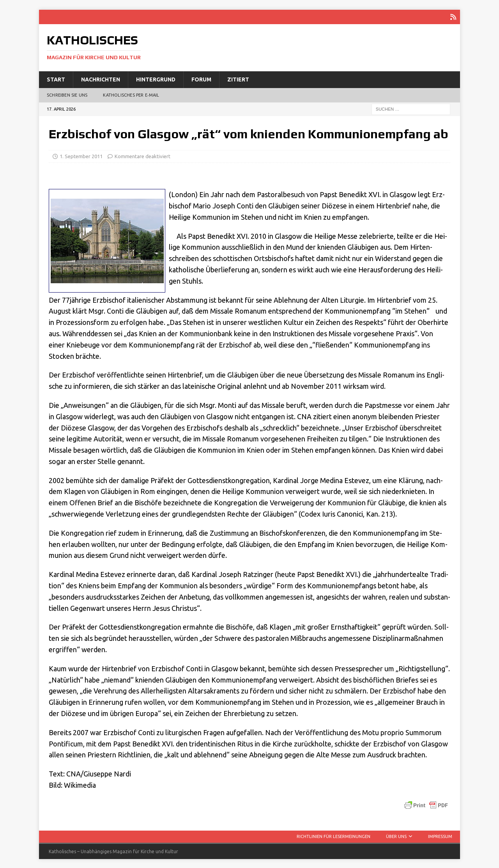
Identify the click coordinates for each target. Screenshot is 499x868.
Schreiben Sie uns (67, 94)
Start (56, 79)
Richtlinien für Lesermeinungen (334, 836)
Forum (201, 79)
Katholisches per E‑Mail (131, 94)
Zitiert (238, 79)
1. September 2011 (81, 155)
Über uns (396, 836)
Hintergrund (156, 79)
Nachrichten (101, 79)
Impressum (440, 836)
